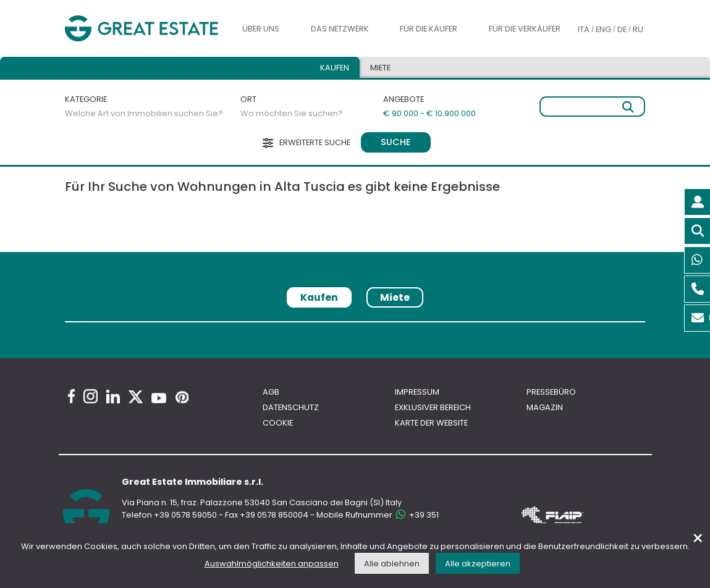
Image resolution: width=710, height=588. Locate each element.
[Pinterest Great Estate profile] (182, 397)
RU (638, 29)
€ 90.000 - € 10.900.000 (429, 113)
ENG (603, 29)
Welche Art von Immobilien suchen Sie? (144, 113)
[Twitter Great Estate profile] (136, 397)
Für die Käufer (429, 29)
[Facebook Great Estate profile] (71, 396)
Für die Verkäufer (525, 29)
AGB (271, 392)
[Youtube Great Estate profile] (159, 398)
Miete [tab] (380, 68)
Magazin (545, 407)
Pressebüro (551, 392)
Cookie (278, 423)
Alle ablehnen (392, 564)
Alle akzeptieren (478, 564)
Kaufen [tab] (335, 68)
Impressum (417, 392)
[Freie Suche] (592, 107)
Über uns (261, 29)
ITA (584, 29)
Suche (396, 142)
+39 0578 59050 (185, 515)
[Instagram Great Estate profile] (91, 396)
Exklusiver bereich (433, 407)
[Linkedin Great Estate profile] (113, 397)
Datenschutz (291, 407)
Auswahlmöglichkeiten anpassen (272, 564)
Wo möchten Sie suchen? (292, 113)
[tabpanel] (355, 326)
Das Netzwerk (340, 29)
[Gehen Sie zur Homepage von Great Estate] (142, 28)
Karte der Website (431, 423)
